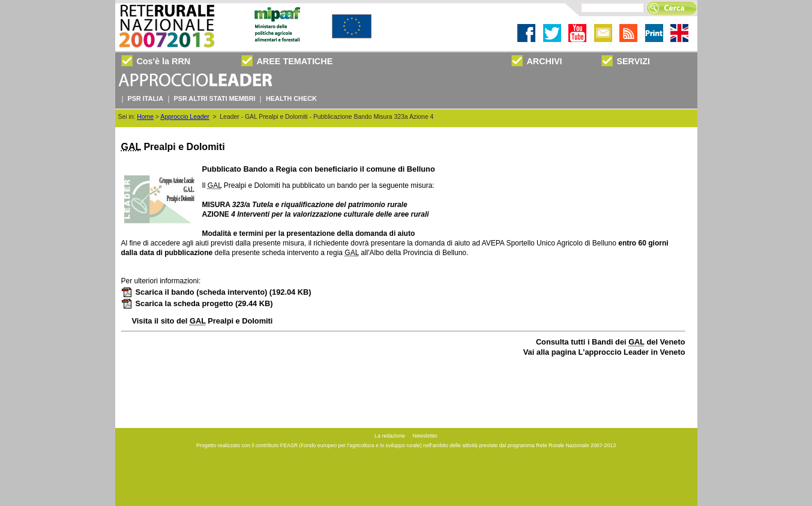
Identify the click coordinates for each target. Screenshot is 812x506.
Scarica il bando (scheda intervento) (216, 292)
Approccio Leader (185, 117)
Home (145, 117)
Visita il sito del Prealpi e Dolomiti (203, 321)
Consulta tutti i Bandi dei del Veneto (611, 342)
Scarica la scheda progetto (197, 303)
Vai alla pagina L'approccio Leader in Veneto (604, 352)
